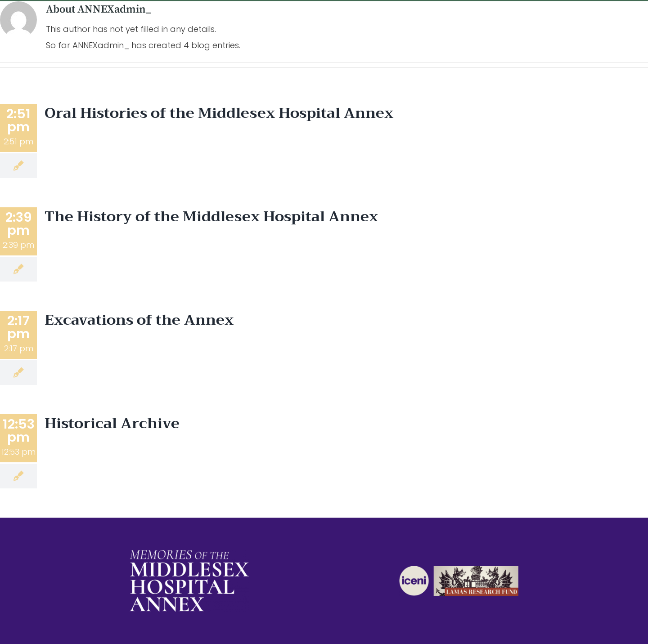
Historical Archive (112, 423)
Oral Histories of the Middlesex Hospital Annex (219, 113)
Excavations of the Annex (139, 320)
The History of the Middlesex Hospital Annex (211, 217)
